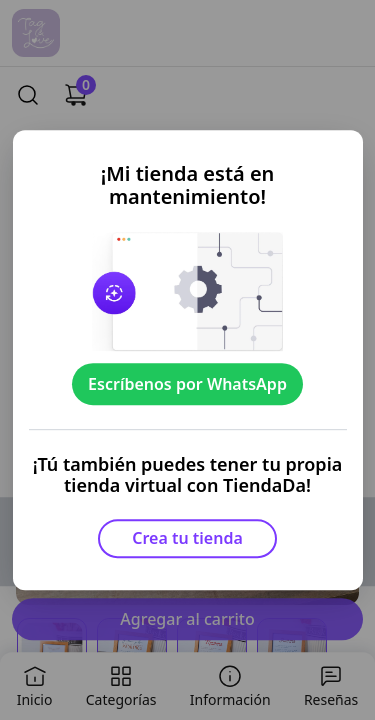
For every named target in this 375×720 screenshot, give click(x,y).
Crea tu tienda (187, 538)
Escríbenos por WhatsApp (187, 384)
